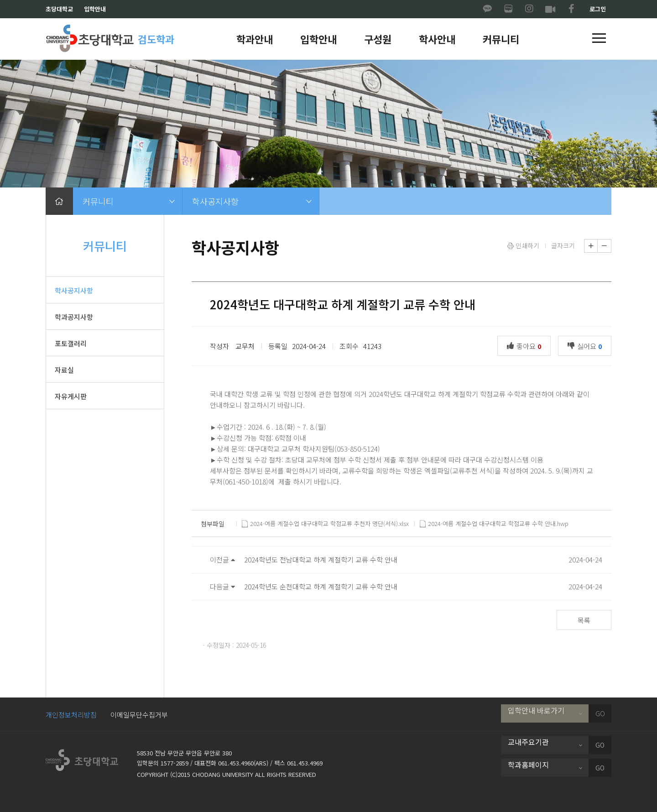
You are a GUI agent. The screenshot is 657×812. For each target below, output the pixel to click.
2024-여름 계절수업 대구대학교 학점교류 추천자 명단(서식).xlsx (325, 524)
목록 (584, 620)
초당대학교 (59, 9)
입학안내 (95, 9)
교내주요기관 (528, 742)
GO (600, 713)
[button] (599, 39)
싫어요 (587, 345)
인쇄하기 (523, 245)
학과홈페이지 (528, 765)
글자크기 (563, 245)
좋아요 (526, 345)
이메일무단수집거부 (139, 715)
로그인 (598, 9)
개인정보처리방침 (71, 715)
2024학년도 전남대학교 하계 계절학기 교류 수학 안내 (321, 560)
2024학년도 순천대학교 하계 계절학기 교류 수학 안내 (321, 586)
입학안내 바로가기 (536, 710)
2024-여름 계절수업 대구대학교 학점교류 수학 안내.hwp (494, 524)
